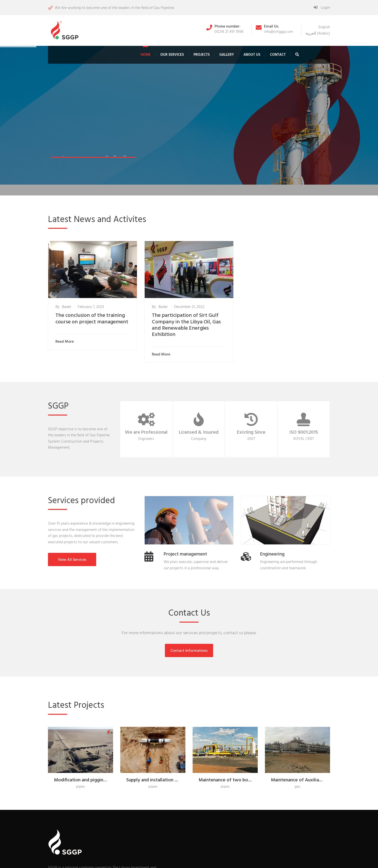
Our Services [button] (172, 55)
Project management (185, 554)
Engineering (272, 554)
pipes (81, 787)
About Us (252, 55)
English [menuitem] (324, 27)
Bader (67, 307)
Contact (278, 55)
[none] (318, 31)
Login (322, 8)
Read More (66, 342)
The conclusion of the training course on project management (92, 319)
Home (146, 55)
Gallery (227, 55)
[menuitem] (324, 27)
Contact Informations (189, 651)
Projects (202, 55)
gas (297, 787)
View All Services (72, 560)
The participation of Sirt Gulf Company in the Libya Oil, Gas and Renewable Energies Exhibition (186, 325)
